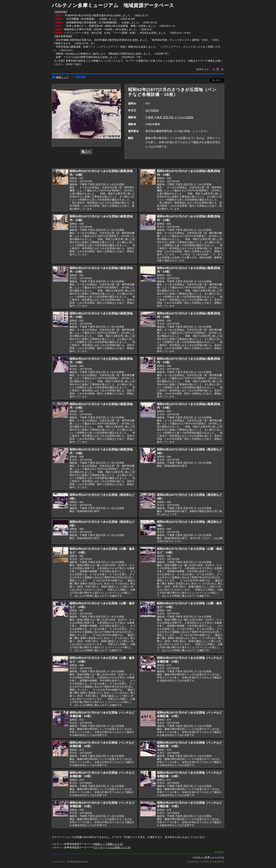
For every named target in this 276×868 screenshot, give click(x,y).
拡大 (86, 152)
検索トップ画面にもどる (109, 844)
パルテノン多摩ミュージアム (209, 857)
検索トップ (60, 77)
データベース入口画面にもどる (112, 847)
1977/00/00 (152, 110)
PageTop (221, 852)
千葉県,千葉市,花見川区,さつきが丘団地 (170, 117)
